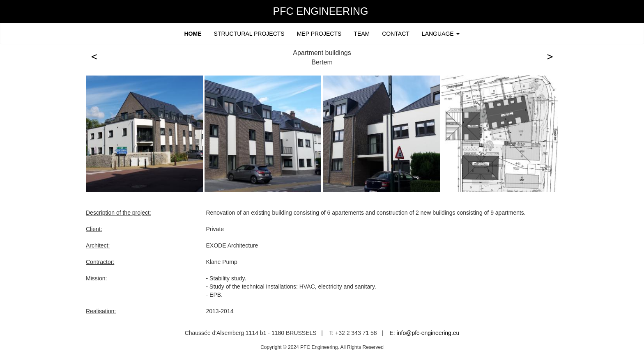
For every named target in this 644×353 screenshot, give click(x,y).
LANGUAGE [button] (441, 34)
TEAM (362, 34)
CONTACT (396, 34)
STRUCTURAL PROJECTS (249, 34)
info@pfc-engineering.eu (428, 333)
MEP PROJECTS (319, 34)
